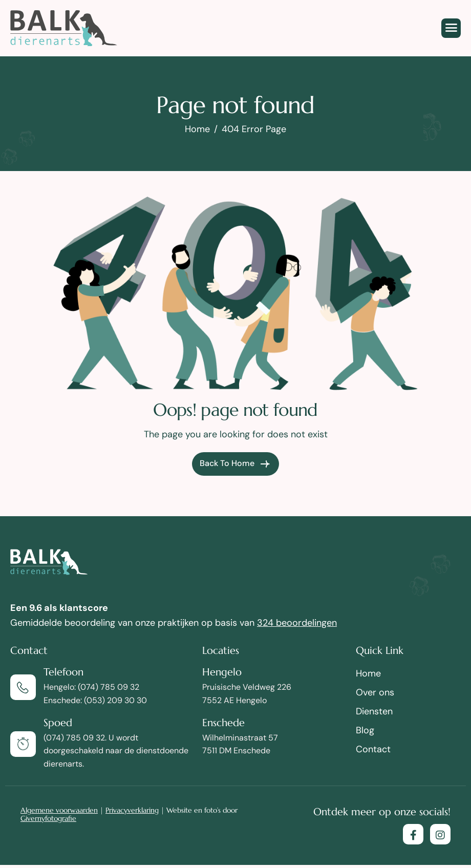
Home (368, 673)
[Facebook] (413, 834)
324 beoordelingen (297, 623)
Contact (373, 749)
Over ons (375, 692)
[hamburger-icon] (451, 28)
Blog (365, 730)
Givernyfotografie (48, 818)
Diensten (374, 711)
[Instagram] (440, 834)
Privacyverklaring (132, 810)
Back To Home (235, 464)
